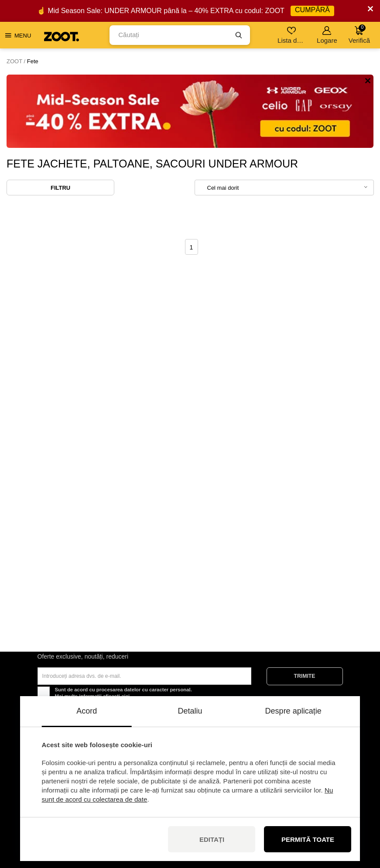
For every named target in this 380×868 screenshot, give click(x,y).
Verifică (359, 34)
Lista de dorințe (292, 35)
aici (125, 696)
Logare (327, 35)
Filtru (60, 188)
